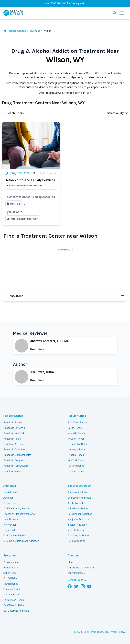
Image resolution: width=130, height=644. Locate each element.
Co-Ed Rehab (11, 579)
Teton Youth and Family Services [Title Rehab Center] (30, 180)
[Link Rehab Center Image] (31, 145)
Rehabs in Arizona (13, 444)
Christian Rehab (12, 589)
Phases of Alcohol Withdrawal (19, 514)
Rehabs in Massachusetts (17, 455)
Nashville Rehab (76, 433)
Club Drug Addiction (78, 536)
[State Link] (36, 31)
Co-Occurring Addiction (16, 611)
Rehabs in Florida (13, 423)
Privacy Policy (117, 632)
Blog (70, 562)
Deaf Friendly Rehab (14, 606)
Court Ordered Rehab (15, 536)
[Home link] (19, 31)
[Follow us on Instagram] (83, 586)
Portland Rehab (76, 466)
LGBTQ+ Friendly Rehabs (17, 509)
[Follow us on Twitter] (76, 586)
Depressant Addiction (79, 498)
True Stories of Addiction (81, 568)
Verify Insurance (76, 573)
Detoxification (11, 562)
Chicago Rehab (76, 471)
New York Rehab (76, 460)
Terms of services (99, 632)
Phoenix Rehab (76, 455)
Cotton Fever (10, 503)
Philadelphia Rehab (78, 444)
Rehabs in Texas (12, 439)
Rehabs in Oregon (13, 460)
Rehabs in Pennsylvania (16, 466)
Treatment (10, 556)
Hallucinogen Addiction (80, 514)
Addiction (10, 486)
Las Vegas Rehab (77, 450)
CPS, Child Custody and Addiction (21, 541)
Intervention (10, 525)
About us (73, 556)
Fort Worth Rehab (77, 423)
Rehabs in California (14, 428)
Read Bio (37, 349)
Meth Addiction (76, 530)
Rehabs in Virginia (13, 471)
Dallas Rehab (75, 428)
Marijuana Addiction (78, 520)
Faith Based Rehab (14, 600)
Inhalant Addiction (77, 525)
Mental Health (11, 493)
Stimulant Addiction (78, 493)
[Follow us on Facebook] (70, 586)
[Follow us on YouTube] (89, 586)
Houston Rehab (76, 439)
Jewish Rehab (11, 584)
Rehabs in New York (14, 433)
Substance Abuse (79, 486)
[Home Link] (5, 31)
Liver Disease (11, 520)
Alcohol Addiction (77, 503)
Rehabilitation (11, 568)
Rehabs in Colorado (14, 450)
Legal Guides (10, 530)
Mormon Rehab (12, 595)
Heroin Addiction (77, 541)
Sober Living (10, 573)
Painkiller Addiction (78, 509)
